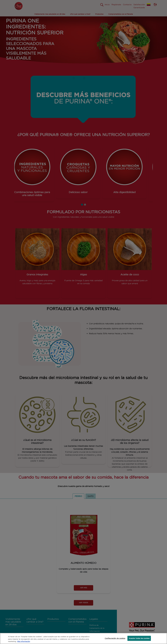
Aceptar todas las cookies (139, 638)
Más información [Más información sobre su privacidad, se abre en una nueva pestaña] (24, 641)
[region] (83, 638)
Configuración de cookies (115, 638)
